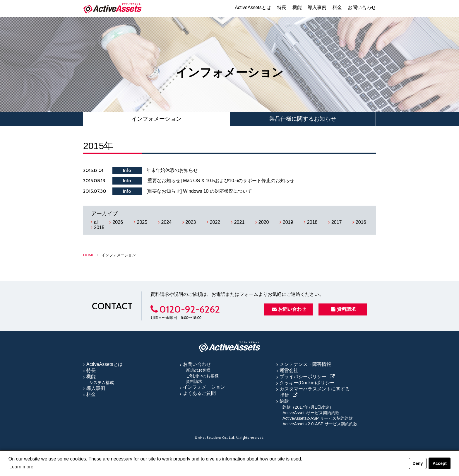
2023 (191, 222)
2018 (312, 222)
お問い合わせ (362, 7)
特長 (282, 7)
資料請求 (344, 309)
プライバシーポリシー (303, 377)
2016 (361, 222)
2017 (337, 222)
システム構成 (102, 383)
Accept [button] (440, 463)
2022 (215, 222)
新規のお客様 (198, 370)
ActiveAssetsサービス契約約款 (311, 413)
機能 (297, 7)
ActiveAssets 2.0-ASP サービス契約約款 (320, 424)
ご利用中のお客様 (202, 376)
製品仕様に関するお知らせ (303, 119)
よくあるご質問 (199, 393)
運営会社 (289, 370)
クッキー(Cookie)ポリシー (307, 383)
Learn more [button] (21, 467)
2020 (264, 222)
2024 (167, 222)
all (96, 222)
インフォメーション (156, 119)
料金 (337, 7)
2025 (142, 222)
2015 (99, 227)
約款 (284, 401)
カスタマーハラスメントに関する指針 (315, 392)
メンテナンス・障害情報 (305, 364)
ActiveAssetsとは (253, 7)
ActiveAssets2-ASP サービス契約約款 (318, 418)
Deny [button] (418, 463)
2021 (239, 222)
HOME (89, 255)
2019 (288, 222)
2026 (118, 222)
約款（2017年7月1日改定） (308, 407)
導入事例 (317, 7)
